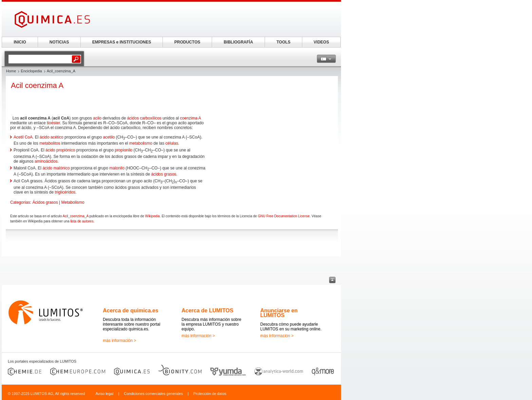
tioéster (53, 123)
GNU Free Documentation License (284, 216)
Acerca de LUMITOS (207, 311)
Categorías (20, 202)
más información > (119, 341)
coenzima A (191, 118)
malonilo (117, 168)
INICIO (20, 42)
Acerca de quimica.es (131, 311)
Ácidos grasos (45, 202)
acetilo (109, 137)
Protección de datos (210, 394)
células (172, 143)
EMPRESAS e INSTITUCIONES (122, 42)
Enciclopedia (31, 71)
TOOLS (283, 42)
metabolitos (50, 143)
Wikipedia (152, 216)
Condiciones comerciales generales (153, 394)
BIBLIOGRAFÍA (238, 42)
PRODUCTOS (187, 42)
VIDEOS (321, 42)
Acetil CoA (23, 137)
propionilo (123, 150)
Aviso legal (104, 394)
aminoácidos (46, 161)
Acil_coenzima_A (76, 216)
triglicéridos (65, 192)
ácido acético (52, 137)
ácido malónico (56, 168)
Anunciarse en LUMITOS (279, 313)
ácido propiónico (60, 150)
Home (11, 71)
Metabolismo (73, 202)
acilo (97, 118)
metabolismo (141, 143)
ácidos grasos (164, 174)
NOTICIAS (59, 42)
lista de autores (82, 221)
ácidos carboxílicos (144, 118)
